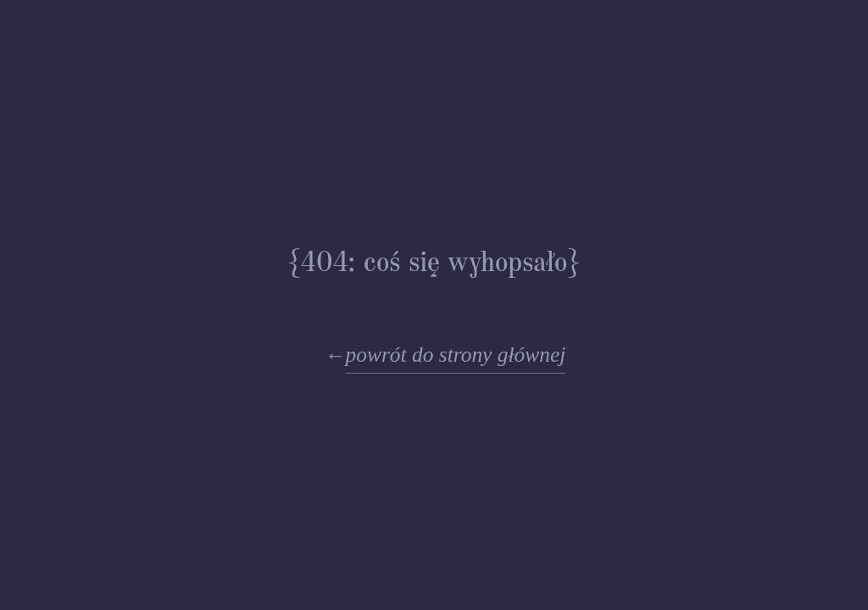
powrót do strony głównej (456, 355)
